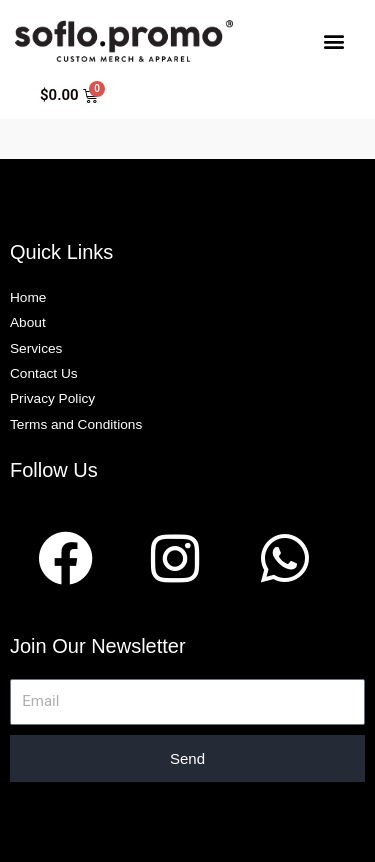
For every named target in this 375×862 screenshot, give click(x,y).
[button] (333, 40)
